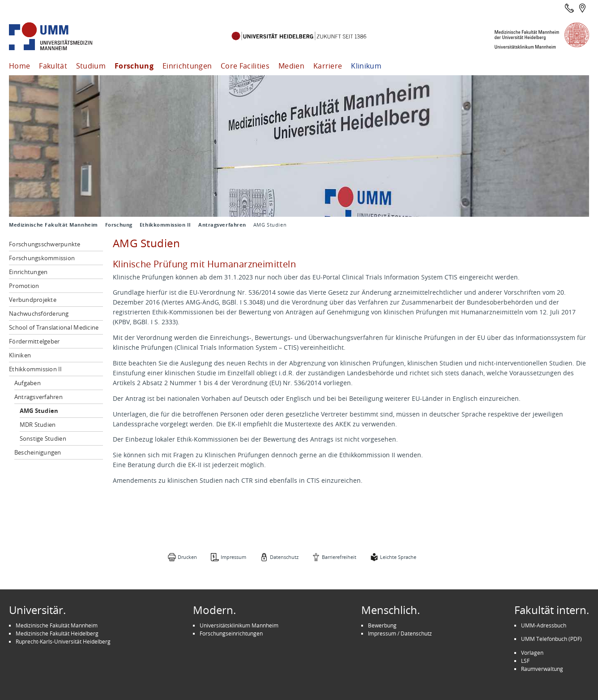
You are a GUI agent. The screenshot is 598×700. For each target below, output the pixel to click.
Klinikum (366, 66)
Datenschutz (284, 557)
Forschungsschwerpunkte (45, 244)
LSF (525, 661)
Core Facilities (245, 66)
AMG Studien (39, 411)
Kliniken (20, 355)
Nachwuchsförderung (39, 313)
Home (19, 66)
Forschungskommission (42, 258)
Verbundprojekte (33, 300)
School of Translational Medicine (54, 327)
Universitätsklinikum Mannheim (239, 625)
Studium (91, 66)
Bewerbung (382, 625)
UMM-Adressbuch (544, 625)
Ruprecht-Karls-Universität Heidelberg (63, 641)
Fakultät (53, 66)
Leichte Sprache (398, 557)
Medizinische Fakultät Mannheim (53, 225)
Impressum (233, 557)
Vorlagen (532, 653)
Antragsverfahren (222, 225)
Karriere (328, 66)
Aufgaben (28, 383)
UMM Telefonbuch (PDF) (551, 639)
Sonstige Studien (43, 438)
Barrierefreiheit (339, 557)
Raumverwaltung (542, 669)
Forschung (134, 66)
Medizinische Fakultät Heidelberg (57, 633)
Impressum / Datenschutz (400, 633)
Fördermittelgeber (34, 341)
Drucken (187, 557)
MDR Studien (38, 425)
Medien (291, 66)
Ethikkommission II (165, 225)
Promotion (24, 286)
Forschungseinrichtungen (231, 633)
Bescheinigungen (38, 452)
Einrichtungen (187, 66)
